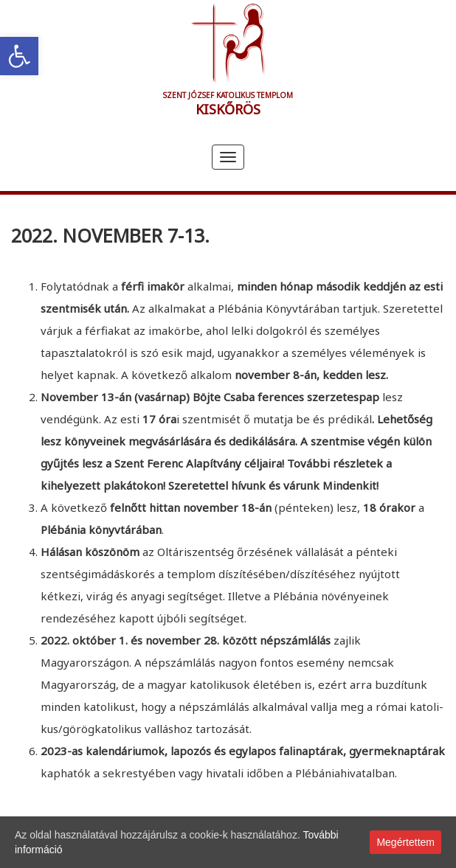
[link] (19, 56)
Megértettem (405, 842)
